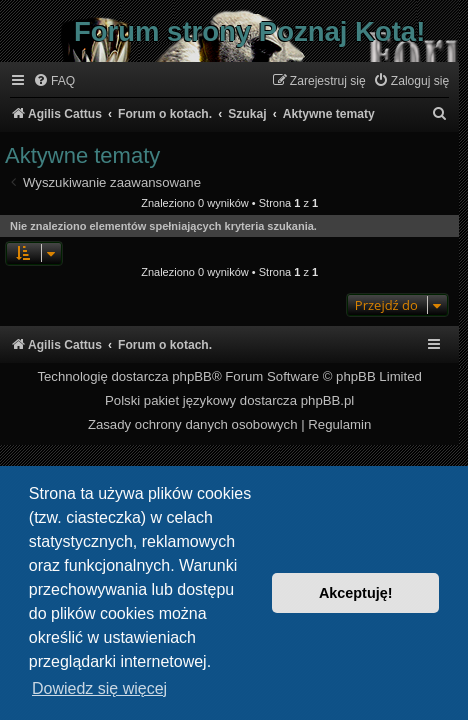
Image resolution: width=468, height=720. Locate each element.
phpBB (192, 376)
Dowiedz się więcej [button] (99, 688)
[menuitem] (54, 81)
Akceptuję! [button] (356, 593)
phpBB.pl (328, 400)
